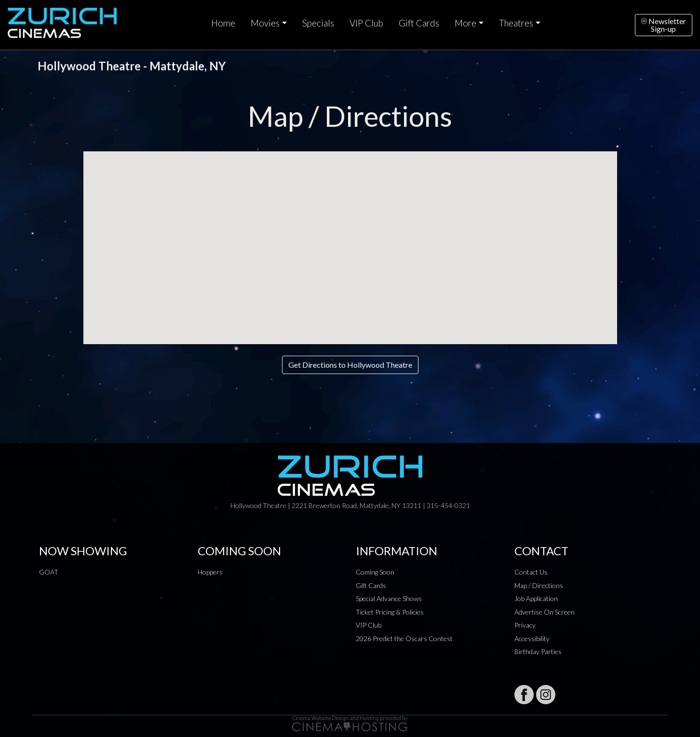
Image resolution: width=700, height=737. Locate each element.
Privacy (525, 625)
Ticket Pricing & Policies (390, 612)
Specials (318, 23)
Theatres (516, 23)
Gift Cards (419, 23)
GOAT (49, 572)
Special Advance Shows (389, 598)
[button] (350, 239)
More (465, 23)
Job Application (536, 598)
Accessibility (532, 638)
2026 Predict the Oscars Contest (404, 638)
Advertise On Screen (545, 612)
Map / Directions (539, 585)
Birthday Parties (538, 651)
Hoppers (210, 572)
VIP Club (366, 23)
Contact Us (531, 572)
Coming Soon (375, 572)
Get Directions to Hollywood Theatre (350, 365)
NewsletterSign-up (664, 25)
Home (223, 23)
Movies (265, 23)
